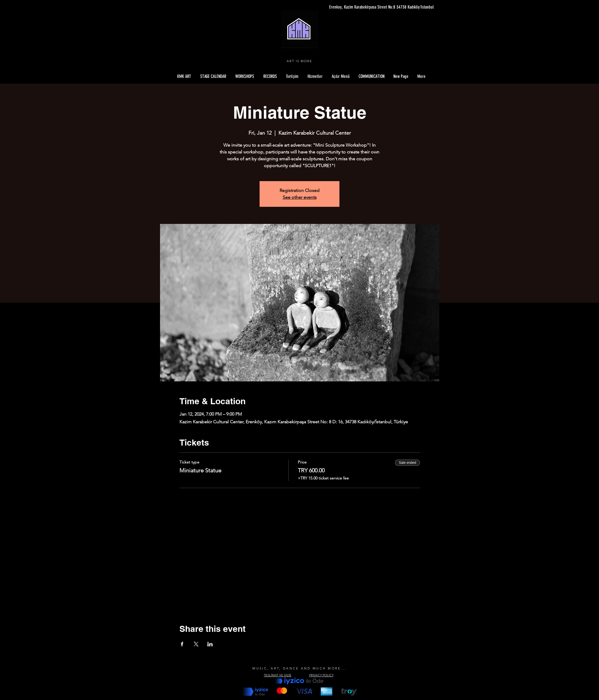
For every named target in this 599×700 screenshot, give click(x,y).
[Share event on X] (196, 644)
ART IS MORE (300, 61)
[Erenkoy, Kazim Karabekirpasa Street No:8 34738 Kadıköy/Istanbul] (380, 7)
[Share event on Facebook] (182, 644)
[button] (341, 76)
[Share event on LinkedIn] (210, 644)
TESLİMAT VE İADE (278, 675)
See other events (300, 197)
